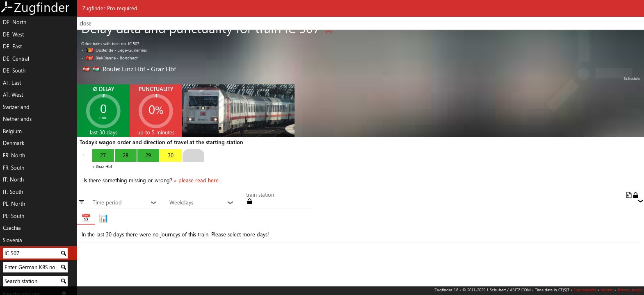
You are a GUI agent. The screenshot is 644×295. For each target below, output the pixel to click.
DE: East (12, 46)
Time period (125, 203)
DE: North (15, 22)
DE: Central (16, 59)
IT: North (13, 179)
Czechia (12, 228)
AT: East (12, 83)
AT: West (13, 95)
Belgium (12, 131)
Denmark (14, 143)
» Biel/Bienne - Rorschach (110, 58)
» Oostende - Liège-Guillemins (114, 50)
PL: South (14, 216)
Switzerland (16, 107)
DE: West (13, 34)
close (86, 23)
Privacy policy (630, 290)
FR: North (14, 155)
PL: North (14, 204)
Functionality (585, 290)
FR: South (14, 168)
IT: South (13, 192)
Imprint (607, 290)
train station (260, 195)
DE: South (14, 70)
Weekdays (202, 203)
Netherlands (17, 119)
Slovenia (13, 240)
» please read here (196, 180)
